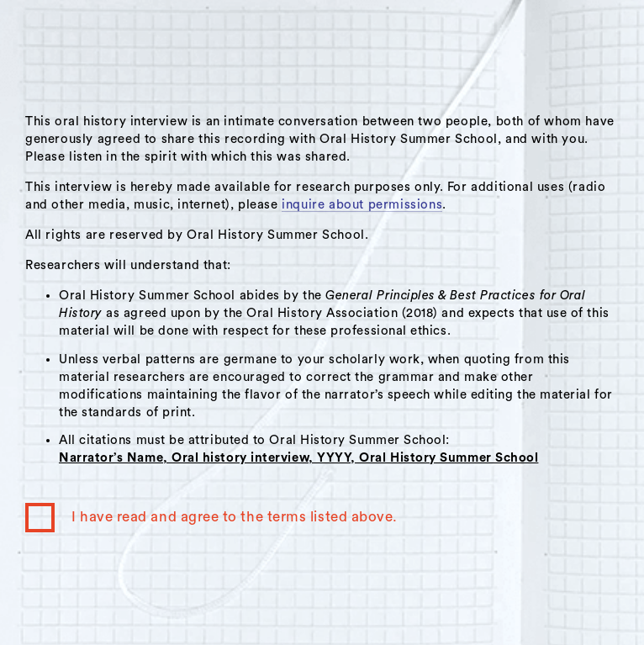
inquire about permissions (362, 205)
